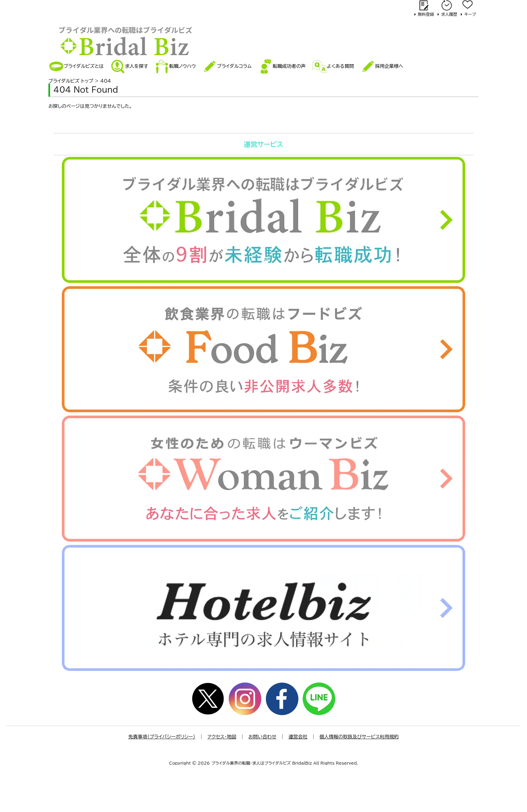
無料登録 (426, 14)
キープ (470, 14)
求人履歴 (449, 14)
